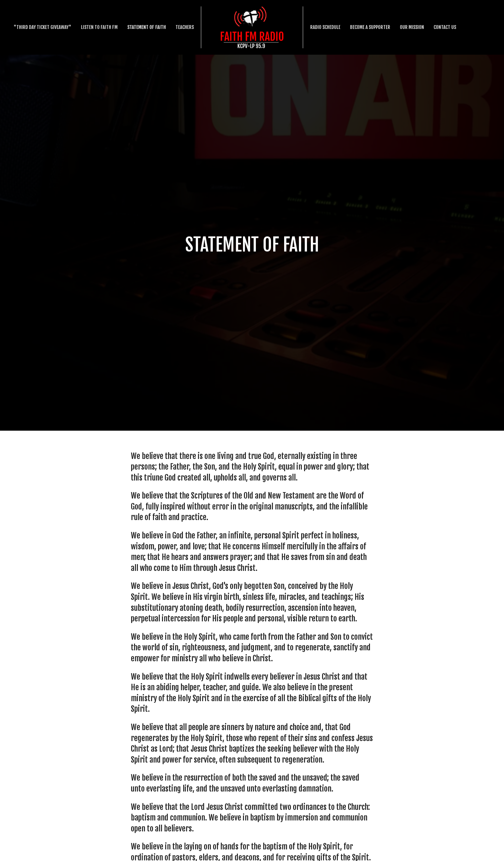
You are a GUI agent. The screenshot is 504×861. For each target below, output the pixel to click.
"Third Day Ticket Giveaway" (42, 27)
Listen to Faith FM (99, 27)
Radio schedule (325, 27)
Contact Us (445, 27)
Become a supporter (370, 27)
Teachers (185, 27)
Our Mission (412, 27)
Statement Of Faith (147, 27)
